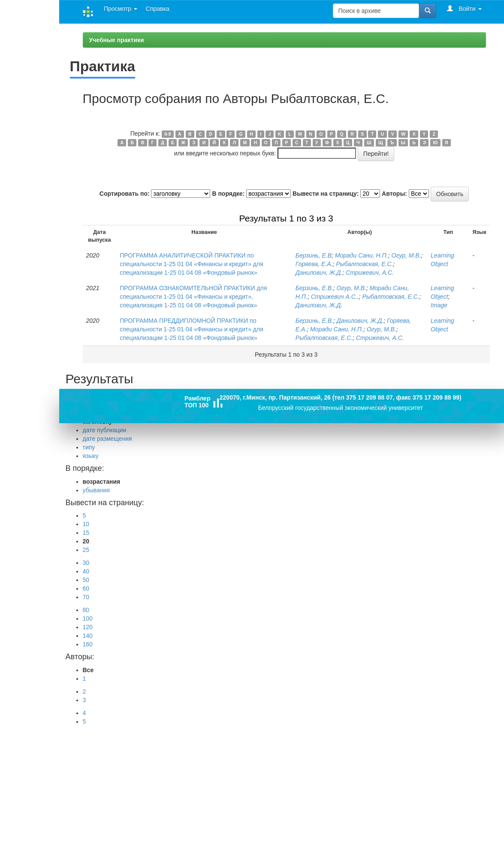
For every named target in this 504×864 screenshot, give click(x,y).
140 (88, 636)
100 (88, 618)
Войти (464, 8)
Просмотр (121, 9)
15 (86, 533)
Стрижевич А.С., (335, 297)
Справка (158, 9)
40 (86, 571)
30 (86, 563)
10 (86, 524)
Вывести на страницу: (326, 194)
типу (89, 447)
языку (91, 456)
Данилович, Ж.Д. (319, 273)
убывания (96, 490)
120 (88, 627)
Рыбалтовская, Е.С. (364, 264)
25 (86, 550)
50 (86, 580)
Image (439, 305)
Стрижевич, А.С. (370, 273)
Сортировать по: (125, 194)
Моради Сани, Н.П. (362, 255)
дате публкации (105, 430)
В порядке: (228, 194)
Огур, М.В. (406, 255)
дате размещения (107, 439)
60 (86, 588)
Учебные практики (117, 40)
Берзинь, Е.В (314, 255)
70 (86, 597)
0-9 (167, 134)
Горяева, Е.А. (314, 264)
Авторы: (394, 194)
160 (88, 644)
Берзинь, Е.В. (314, 288)
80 (86, 610)
